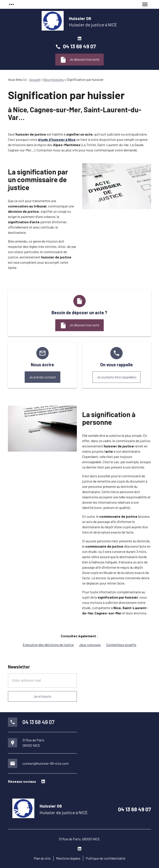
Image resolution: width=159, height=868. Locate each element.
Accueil (35, 79)
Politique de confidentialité (105, 858)
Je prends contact (43, 377)
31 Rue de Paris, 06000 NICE (79, 839)
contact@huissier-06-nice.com (46, 763)
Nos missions (54, 79)
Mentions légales (68, 858)
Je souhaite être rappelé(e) (116, 377)
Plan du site (42, 858)
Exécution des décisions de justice (48, 645)
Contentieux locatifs (121, 645)
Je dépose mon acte (79, 60)
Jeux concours (90, 645)
